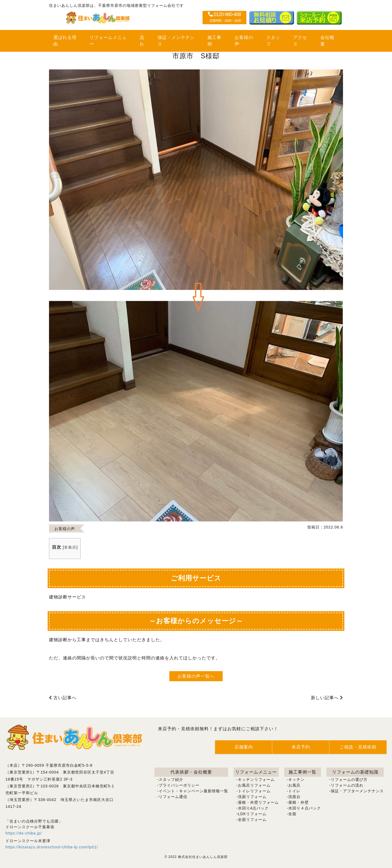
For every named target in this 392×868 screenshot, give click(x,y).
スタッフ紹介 (171, 780)
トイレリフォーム (254, 791)
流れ (142, 41)
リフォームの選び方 (349, 780)
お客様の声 (244, 41)
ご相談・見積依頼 (358, 747)
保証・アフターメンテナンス (357, 791)
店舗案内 (244, 747)
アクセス (300, 41)
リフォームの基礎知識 (355, 772)
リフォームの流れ (347, 785)
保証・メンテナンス (176, 41)
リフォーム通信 (173, 797)
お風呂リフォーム (254, 785)
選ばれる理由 (65, 41)
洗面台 (294, 797)
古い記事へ (63, 698)
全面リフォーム (252, 820)
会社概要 (327, 41)
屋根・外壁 (298, 802)
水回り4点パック (253, 808)
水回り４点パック (305, 808)
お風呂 (294, 785)
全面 (292, 814)
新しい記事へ (327, 698)
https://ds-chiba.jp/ (24, 833)
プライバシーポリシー (179, 785)
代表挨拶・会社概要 (191, 772)
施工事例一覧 (302, 772)
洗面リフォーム (252, 797)
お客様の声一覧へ (196, 676)
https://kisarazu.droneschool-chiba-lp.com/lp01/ (52, 847)
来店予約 (301, 747)
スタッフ (273, 41)
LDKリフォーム (252, 814)
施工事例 (214, 41)
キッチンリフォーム (256, 780)
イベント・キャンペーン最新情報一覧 (193, 791)
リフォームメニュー (108, 41)
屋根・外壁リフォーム (258, 802)
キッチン (296, 780)
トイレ (294, 791)
